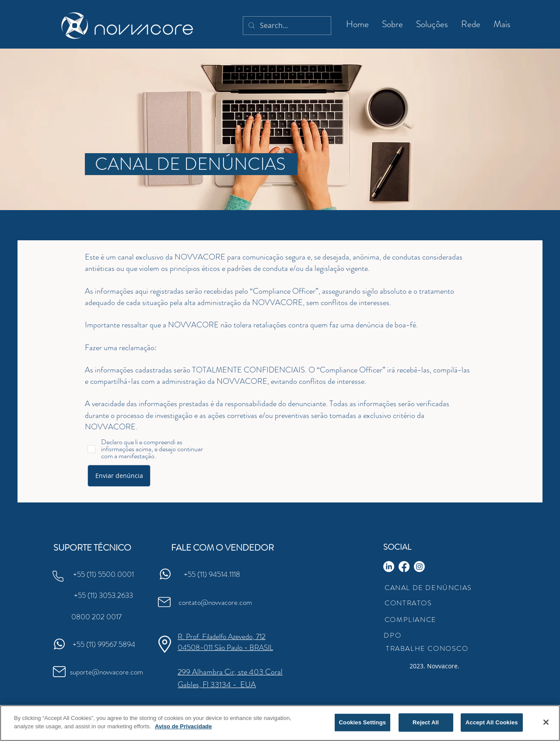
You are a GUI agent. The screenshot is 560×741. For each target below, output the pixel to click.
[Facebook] (404, 567)
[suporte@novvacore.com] (107, 672)
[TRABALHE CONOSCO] (428, 648)
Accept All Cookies (492, 723)
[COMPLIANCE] (411, 620)
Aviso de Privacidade (183, 727)
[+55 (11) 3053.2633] (103, 595)
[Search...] (286, 26)
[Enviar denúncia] (119, 476)
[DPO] (393, 635)
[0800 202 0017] (96, 617)
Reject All (426, 723)
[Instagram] (419, 567)
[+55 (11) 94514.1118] (212, 574)
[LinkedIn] (389, 567)
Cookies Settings (363, 723)
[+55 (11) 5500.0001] (103, 574)
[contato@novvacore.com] (215, 602)
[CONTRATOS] (409, 603)
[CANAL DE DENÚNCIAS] (191, 164)
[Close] (546, 723)
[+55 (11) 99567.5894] (104, 644)
